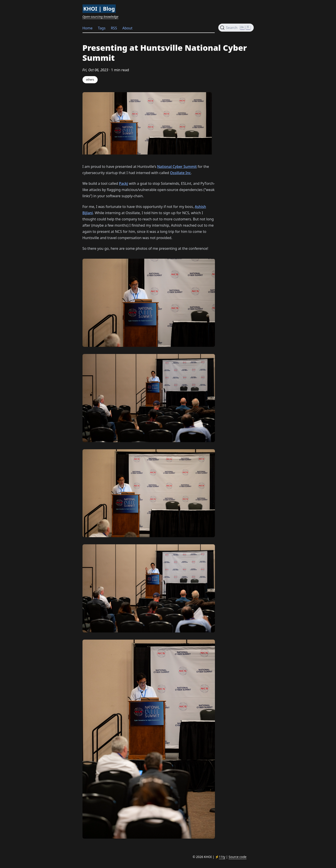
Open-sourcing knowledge (100, 17)
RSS (114, 28)
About (127, 28)
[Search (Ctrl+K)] (236, 28)
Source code (237, 857)
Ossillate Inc (180, 173)
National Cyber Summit (177, 167)
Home (88, 28)
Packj (124, 183)
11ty (222, 857)
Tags (102, 28)
